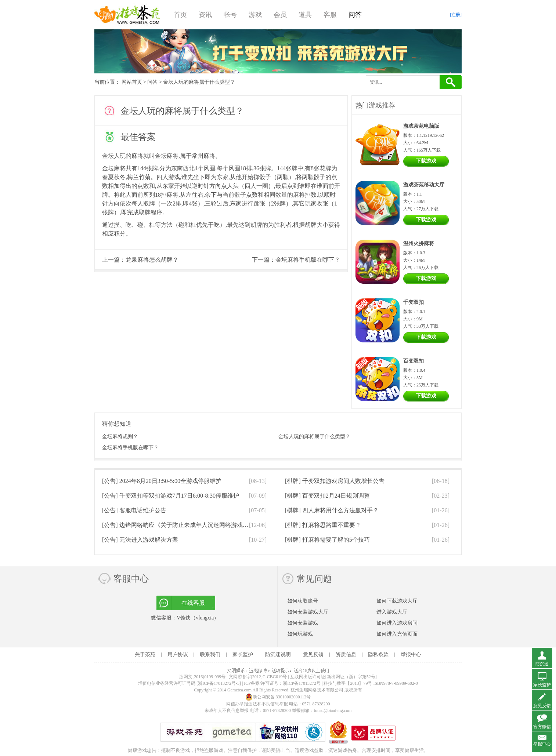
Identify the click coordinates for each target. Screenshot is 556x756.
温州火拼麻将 (419, 243)
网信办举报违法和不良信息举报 (257, 704)
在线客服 (193, 603)
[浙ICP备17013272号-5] (219, 683)
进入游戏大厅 (392, 612)
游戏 (255, 15)
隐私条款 (378, 655)
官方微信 (542, 727)
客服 (330, 15)
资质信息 (346, 655)
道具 (305, 15)
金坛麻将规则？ (120, 437)
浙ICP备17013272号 (302, 683)
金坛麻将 (167, 156)
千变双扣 (414, 302)
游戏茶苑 (127, 15)
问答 (355, 15)
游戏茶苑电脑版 (421, 126)
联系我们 (210, 655)
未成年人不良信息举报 (227, 710)
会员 (280, 15)
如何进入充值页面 (397, 634)
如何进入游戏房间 (397, 623)
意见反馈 (313, 655)
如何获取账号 (303, 601)
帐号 (230, 15)
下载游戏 (426, 161)
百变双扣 (414, 361)
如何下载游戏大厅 (397, 601)
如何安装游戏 (303, 623)
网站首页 (132, 82)
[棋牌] (335, 481)
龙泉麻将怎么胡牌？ (152, 260)
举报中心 (411, 655)
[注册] (456, 15)
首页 (180, 15)
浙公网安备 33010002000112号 (278, 697)
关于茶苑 (145, 655)
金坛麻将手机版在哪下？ (308, 260)
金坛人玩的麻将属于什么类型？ (314, 437)
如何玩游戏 (300, 634)
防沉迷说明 (278, 655)
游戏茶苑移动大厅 (424, 185)
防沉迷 (542, 664)
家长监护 (243, 655)
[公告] (162, 481)
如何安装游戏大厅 (308, 612)
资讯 (205, 15)
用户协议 (178, 655)
